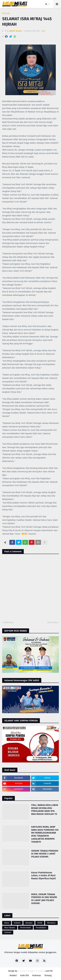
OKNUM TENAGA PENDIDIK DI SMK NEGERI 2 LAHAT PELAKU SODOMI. (45, 854)
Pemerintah (25, 928)
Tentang (48, 975)
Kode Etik (25, 975)
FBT (51, 971)
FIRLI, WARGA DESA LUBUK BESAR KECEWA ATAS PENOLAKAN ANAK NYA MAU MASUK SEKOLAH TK (45, 810)
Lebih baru (8, 622)
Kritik (40, 923)
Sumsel (8, 932)
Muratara (51, 923)
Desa (7, 923)
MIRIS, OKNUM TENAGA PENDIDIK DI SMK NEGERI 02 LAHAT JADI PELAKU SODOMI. (44, 899)
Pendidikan (41, 928)
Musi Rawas (10, 928)
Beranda (6, 13)
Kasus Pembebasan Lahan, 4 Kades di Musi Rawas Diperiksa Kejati (44, 876)
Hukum (17, 923)
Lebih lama (52, 622)
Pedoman (37, 975)
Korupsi (29, 923)
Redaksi (13, 975)
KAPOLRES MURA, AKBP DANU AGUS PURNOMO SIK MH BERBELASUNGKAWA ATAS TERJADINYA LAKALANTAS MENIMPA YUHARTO (45, 834)
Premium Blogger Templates (32, 971)
